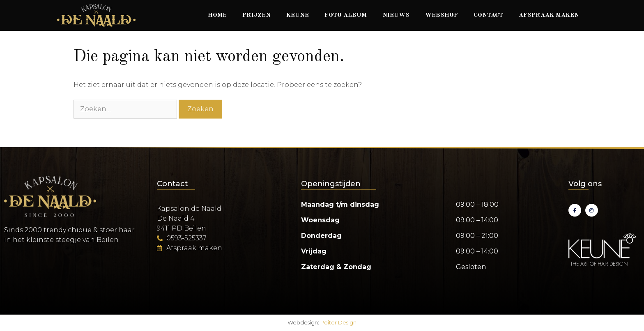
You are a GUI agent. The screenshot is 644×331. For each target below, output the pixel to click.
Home (217, 15)
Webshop (442, 15)
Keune (298, 15)
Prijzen (256, 15)
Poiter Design (338, 322)
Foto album (346, 15)
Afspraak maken (549, 15)
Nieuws (396, 15)
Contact (488, 15)
